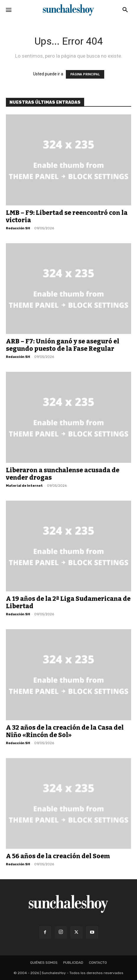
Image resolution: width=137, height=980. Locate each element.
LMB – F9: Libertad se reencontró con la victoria (67, 216)
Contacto (98, 963)
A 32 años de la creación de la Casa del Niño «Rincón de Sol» (65, 731)
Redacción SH (18, 228)
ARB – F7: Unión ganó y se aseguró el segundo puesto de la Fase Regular (63, 345)
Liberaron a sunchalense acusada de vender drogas (63, 474)
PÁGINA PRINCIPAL (85, 74)
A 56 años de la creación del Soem (58, 856)
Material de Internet (24, 486)
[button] (125, 10)
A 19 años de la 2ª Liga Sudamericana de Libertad (68, 602)
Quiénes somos (44, 963)
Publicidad (73, 963)
